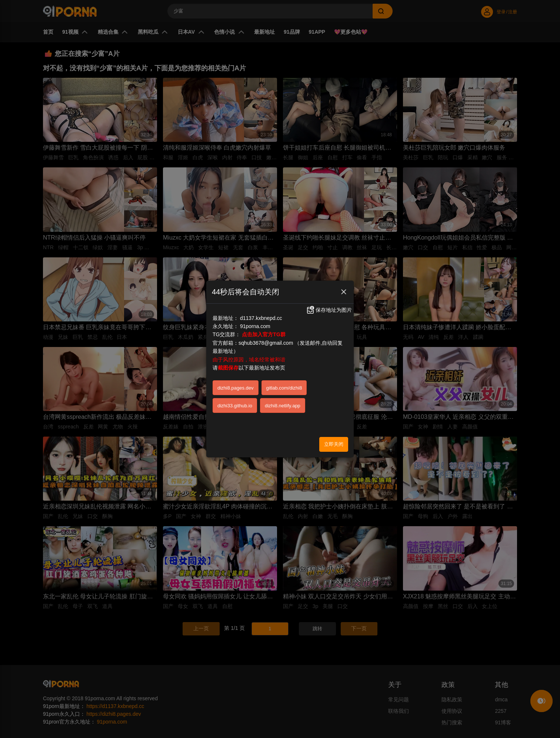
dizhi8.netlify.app (283, 406)
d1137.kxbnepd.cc (261, 318)
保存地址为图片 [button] (329, 310)
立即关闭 (334, 444)
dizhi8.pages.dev (236, 388)
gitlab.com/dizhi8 (284, 388)
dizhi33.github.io (235, 406)
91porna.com (255, 326)
